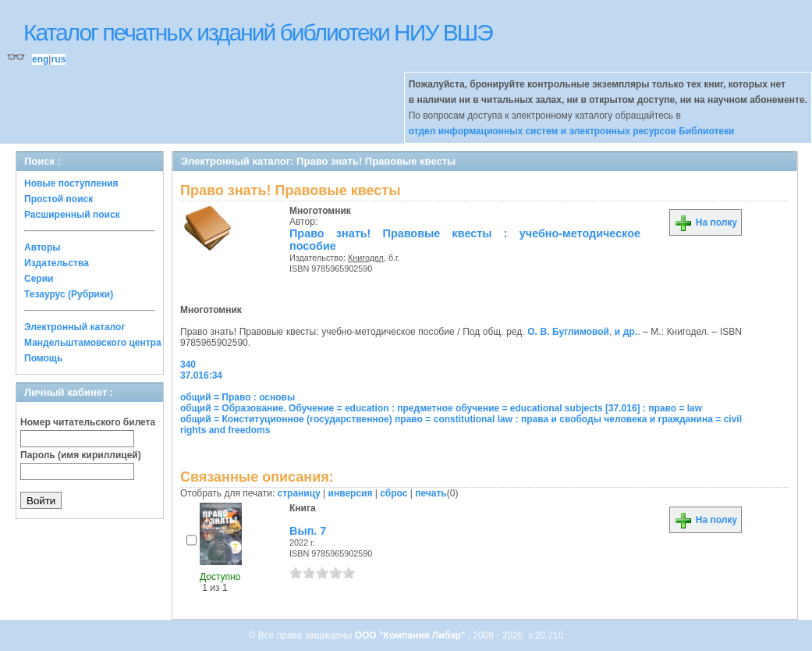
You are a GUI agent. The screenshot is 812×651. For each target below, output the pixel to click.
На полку (706, 222)
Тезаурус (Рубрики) (69, 294)
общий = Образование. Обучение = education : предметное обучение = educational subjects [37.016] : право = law (441, 408)
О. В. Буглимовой (568, 332)
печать (431, 493)
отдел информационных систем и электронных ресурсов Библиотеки (572, 131)
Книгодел (366, 258)
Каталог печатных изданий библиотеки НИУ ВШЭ (258, 32)
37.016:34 (201, 375)
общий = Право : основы (238, 397)
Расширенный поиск (72, 215)
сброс (394, 493)
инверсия (351, 493)
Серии (39, 279)
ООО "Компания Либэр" (411, 635)
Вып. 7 (308, 531)
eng (40, 59)
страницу (299, 493)
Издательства (57, 263)
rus (58, 59)
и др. (626, 332)
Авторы (43, 247)
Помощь (43, 358)
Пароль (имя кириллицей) (81, 455)
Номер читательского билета (88, 422)
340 (188, 365)
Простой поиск (59, 199)
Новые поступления (71, 183)
